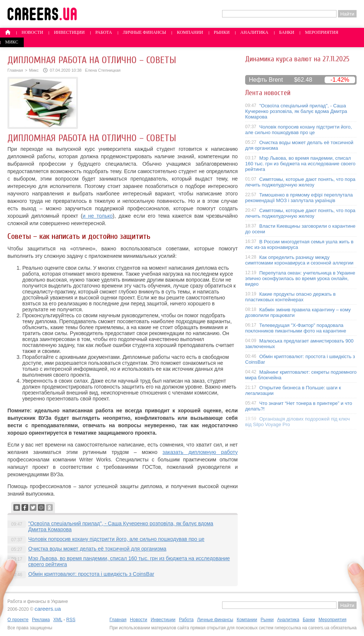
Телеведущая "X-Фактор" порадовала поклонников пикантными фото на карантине (296, 328)
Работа (104, 32)
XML (58, 620)
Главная (15, 70)
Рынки (222, 32)
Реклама (41, 620)
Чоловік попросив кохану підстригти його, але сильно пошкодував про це (116, 539)
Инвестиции (69, 32)
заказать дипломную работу (200, 452)
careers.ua (48, 609)
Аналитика (254, 32)
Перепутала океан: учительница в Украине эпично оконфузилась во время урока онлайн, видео (300, 278)
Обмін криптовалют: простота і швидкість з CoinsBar (91, 574)
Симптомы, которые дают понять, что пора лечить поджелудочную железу (300, 182)
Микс (12, 42)
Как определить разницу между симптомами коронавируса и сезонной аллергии (299, 260)
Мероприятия (322, 32)
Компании (190, 32)
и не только (97, 216)
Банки (287, 32)
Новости (32, 32)
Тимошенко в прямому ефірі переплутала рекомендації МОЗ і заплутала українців (299, 198)
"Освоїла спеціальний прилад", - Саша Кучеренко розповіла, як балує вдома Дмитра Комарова (296, 111)
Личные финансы (145, 32)
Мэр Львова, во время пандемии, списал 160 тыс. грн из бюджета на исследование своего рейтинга (300, 164)
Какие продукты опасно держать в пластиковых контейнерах (290, 297)
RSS (71, 620)
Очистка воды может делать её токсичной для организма (97, 549)
